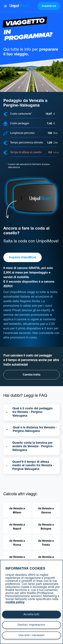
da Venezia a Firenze (17, 559)
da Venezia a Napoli (17, 527)
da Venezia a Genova (46, 511)
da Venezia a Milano (17, 511)
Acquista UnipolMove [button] (23, 258)
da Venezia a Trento (46, 543)
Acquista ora (49, 6)
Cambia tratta (32, 375)
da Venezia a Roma (17, 543)
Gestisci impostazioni (31, 625)
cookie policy (15, 602)
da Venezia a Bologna (46, 527)
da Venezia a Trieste (46, 559)
